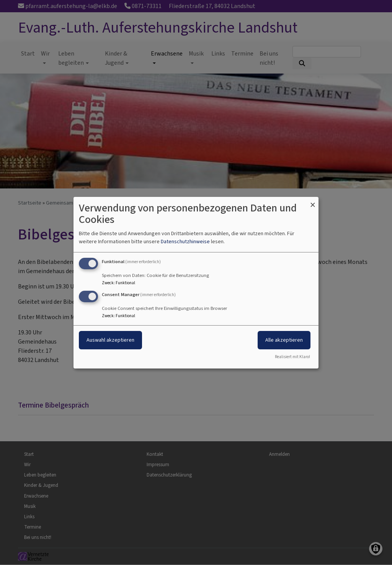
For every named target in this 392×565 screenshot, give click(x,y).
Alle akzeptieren (284, 340)
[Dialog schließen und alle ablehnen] (313, 201)
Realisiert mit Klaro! (292, 357)
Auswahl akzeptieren (110, 340)
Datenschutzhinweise (185, 242)
